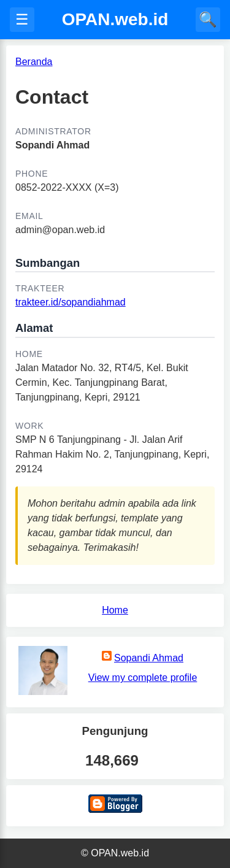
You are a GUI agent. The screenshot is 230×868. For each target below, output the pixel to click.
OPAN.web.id (115, 19)
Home (115, 610)
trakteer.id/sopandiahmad (71, 302)
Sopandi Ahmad (149, 658)
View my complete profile (143, 678)
